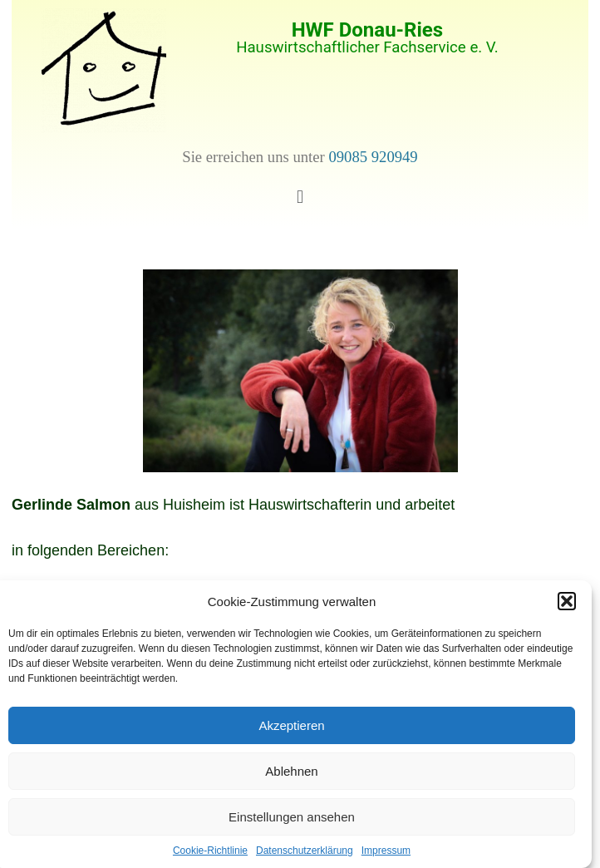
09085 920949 (373, 157)
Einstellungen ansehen (292, 817)
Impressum (386, 851)
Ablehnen (291, 771)
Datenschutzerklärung (305, 851)
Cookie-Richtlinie (210, 851)
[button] (567, 601)
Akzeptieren (291, 725)
